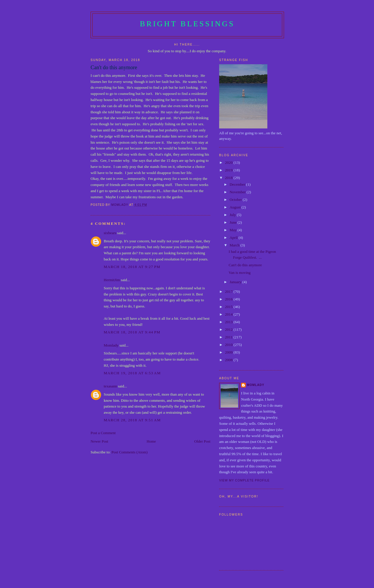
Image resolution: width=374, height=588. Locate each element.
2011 (229, 337)
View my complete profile (244, 480)
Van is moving (239, 273)
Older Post (202, 441)
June (234, 222)
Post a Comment (103, 433)
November (238, 192)
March (235, 245)
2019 (229, 170)
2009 (229, 352)
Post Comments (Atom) (130, 452)
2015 (229, 307)
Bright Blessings (187, 24)
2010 (229, 345)
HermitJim (112, 280)
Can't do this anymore (245, 265)
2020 (229, 162)
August (236, 207)
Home (151, 441)
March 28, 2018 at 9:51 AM (132, 420)
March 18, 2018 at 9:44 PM (132, 332)
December (238, 184)
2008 (229, 360)
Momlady (111, 345)
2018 (229, 178)
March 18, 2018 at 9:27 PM (132, 267)
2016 (229, 299)
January (236, 282)
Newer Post (99, 441)
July (233, 215)
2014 (229, 314)
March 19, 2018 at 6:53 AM (132, 373)
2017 (229, 292)
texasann (110, 386)
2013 (229, 322)
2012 (229, 329)
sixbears (110, 233)
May (234, 230)
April (234, 238)
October (236, 200)
